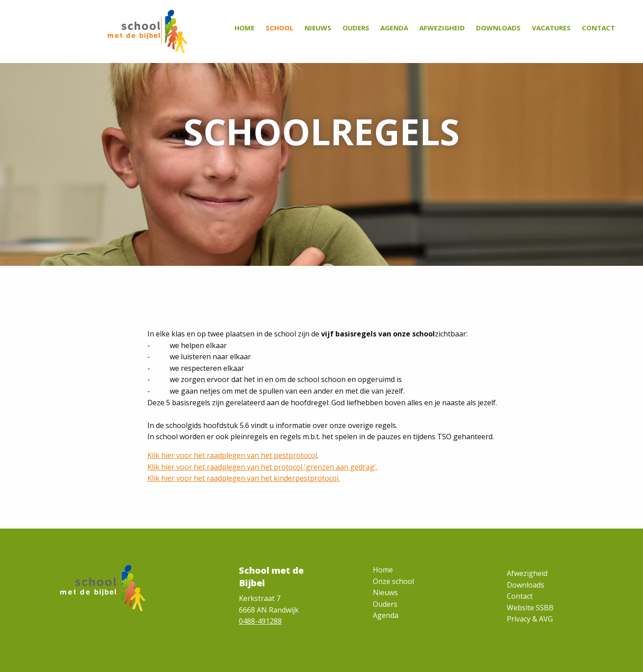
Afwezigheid (442, 28)
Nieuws (318, 28)
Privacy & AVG (530, 619)
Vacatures (551, 28)
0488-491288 (260, 621)
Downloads (498, 28)
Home (244, 28)
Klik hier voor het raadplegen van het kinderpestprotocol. (244, 478)
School (280, 28)
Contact (598, 28)
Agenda (394, 28)
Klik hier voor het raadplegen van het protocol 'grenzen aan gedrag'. (262, 467)
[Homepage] (148, 31)
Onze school (393, 581)
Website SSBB (530, 608)
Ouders (356, 28)
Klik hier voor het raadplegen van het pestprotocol (232, 455)
